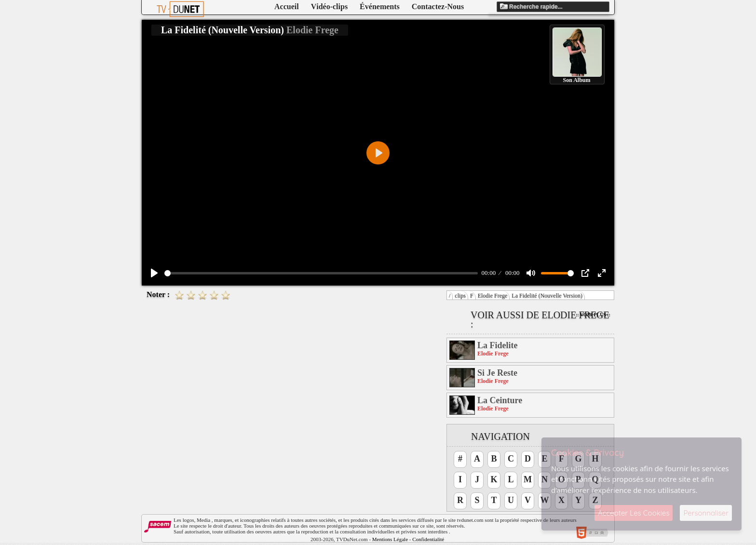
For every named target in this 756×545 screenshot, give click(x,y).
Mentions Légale (390, 539)
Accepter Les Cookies (634, 513)
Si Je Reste (497, 373)
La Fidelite (498, 345)
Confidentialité (428, 539)
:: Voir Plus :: (593, 315)
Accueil (287, 7)
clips (460, 296)
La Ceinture (500, 400)
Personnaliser (706, 513)
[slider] (321, 273)
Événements (380, 7)
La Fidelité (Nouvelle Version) (547, 296)
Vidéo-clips (329, 7)
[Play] (154, 273)
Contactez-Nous (438, 7)
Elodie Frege (493, 296)
